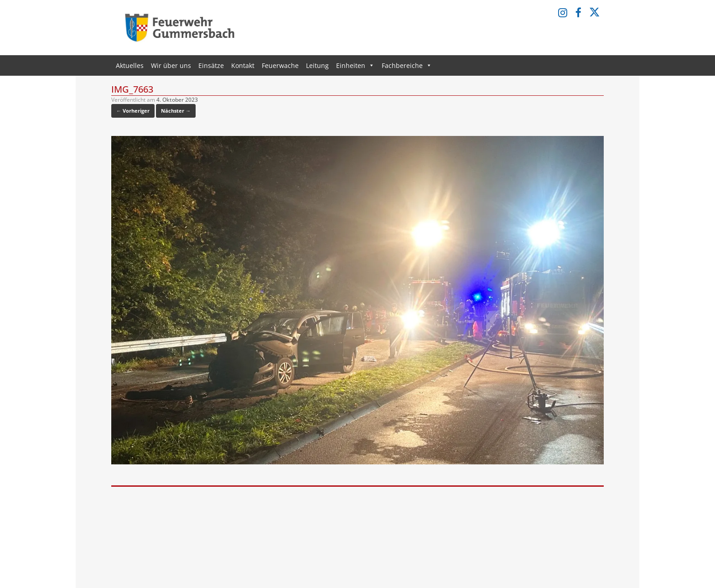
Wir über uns (171, 65)
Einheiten (355, 65)
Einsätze (211, 65)
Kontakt (243, 65)
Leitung (317, 65)
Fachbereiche (407, 65)
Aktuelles (130, 65)
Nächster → (176, 111)
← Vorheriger (133, 111)
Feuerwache (280, 65)
